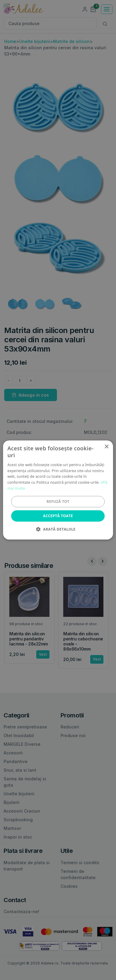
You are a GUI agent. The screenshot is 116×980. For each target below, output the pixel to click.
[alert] (58, 490)
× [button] (106, 447)
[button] (58, 529)
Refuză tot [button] (58, 501)
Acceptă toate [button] (58, 516)
